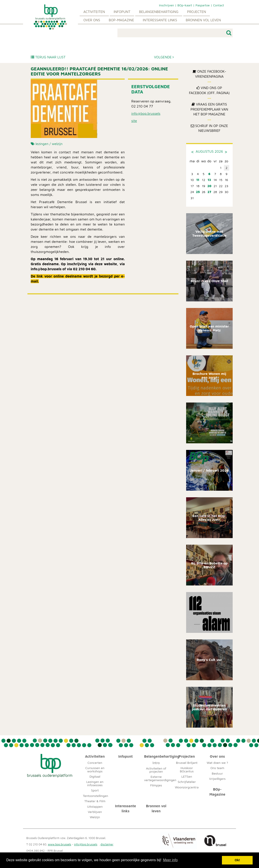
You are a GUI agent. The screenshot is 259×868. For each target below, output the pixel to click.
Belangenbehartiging (159, 12)
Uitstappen (95, 806)
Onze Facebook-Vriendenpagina (209, 74)
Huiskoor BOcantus (187, 769)
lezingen (42, 144)
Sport (95, 790)
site (134, 121)
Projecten (196, 12)
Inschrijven (166, 5)
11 (198, 180)
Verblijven (95, 812)
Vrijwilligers (217, 779)
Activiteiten (94, 12)
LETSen (187, 776)
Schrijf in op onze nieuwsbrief (209, 128)
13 (209, 180)
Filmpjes (156, 785)
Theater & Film (95, 801)
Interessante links (160, 20)
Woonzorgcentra (187, 787)
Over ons (92, 20)
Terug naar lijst (48, 57)
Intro (156, 763)
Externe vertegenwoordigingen (160, 778)
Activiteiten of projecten (156, 770)
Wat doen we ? (217, 763)
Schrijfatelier (187, 782)
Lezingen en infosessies (95, 783)
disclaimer (107, 844)
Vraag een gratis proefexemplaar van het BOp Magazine (209, 109)
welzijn (57, 144)
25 (198, 192)
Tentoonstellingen (96, 796)
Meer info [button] (170, 860)
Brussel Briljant (187, 763)
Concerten (95, 763)
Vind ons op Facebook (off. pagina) (209, 90)
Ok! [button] (237, 860)
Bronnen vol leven (203, 20)
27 (209, 192)
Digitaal (95, 776)
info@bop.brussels (146, 113)
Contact (219, 5)
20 (209, 186)
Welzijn (95, 817)
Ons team (217, 768)
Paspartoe (203, 5)
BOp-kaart (185, 5)
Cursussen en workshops (95, 769)
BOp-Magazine (121, 20)
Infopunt (122, 12)
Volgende (164, 57)
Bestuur (217, 773)
